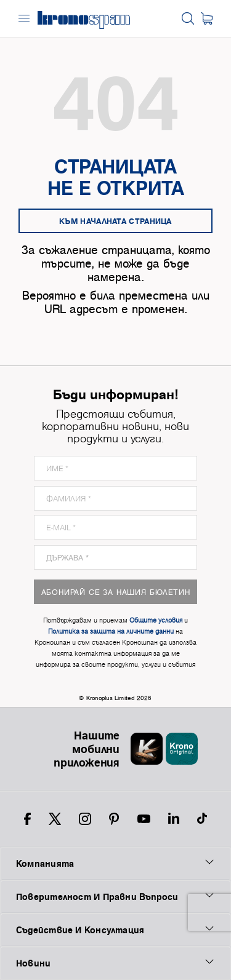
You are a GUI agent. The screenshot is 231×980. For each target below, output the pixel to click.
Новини (115, 963)
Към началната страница (115, 221)
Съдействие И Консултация (115, 930)
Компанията (115, 863)
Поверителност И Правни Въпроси (115, 896)
